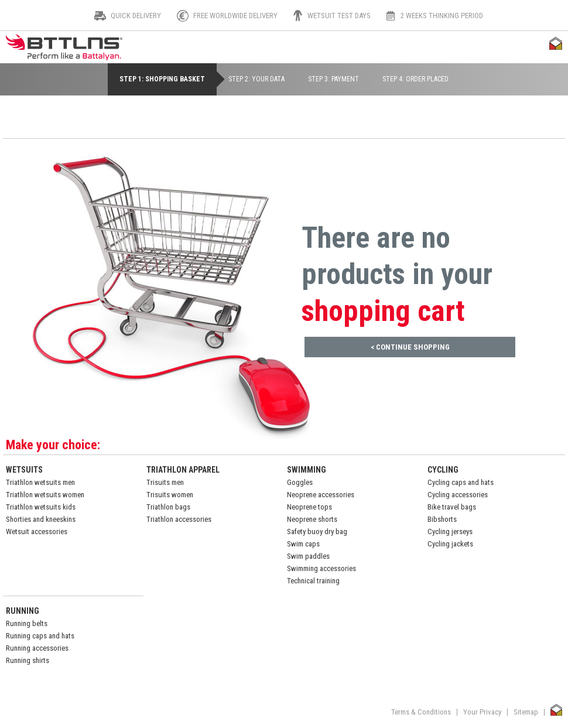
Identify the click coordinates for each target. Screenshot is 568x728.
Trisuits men (165, 482)
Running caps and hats (40, 636)
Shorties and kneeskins (41, 519)
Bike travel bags (452, 507)
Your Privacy (482, 712)
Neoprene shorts (312, 519)
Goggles (300, 482)
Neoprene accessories (321, 495)
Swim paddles (308, 556)
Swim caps (303, 544)
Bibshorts (442, 519)
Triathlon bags (168, 507)
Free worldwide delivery (235, 16)
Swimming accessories (321, 568)
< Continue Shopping (410, 347)
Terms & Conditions (421, 712)
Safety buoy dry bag (317, 532)
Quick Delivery (136, 16)
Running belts (27, 623)
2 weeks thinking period (442, 16)
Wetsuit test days (339, 16)
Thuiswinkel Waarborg (556, 43)
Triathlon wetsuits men (40, 482)
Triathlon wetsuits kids (41, 507)
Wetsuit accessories (37, 532)
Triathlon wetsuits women (45, 495)
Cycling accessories (458, 495)
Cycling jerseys (450, 532)
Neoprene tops (309, 507)
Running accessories (37, 648)
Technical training (313, 581)
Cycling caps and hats (461, 482)
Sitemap (526, 712)
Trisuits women (170, 495)
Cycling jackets (450, 544)
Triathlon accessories (179, 519)
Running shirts (28, 660)
